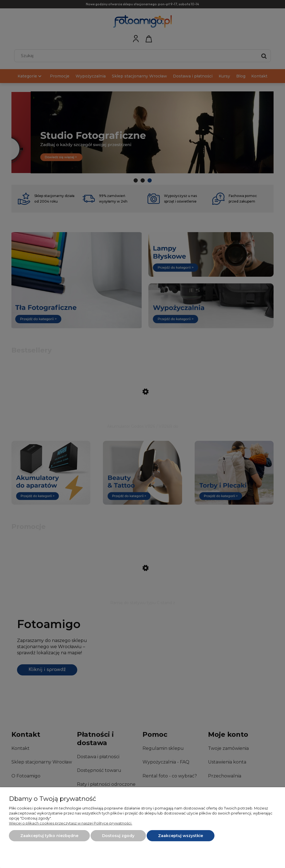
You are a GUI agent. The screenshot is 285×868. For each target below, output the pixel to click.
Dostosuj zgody (118, 836)
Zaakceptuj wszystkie (181, 836)
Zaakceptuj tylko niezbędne (49, 836)
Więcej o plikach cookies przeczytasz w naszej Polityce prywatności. (71, 823)
